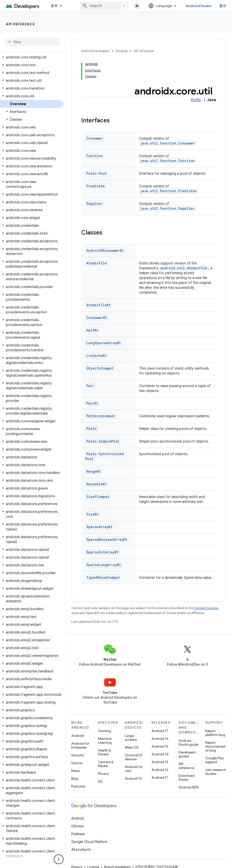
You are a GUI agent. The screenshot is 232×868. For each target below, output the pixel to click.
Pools (91, 429)
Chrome (77, 826)
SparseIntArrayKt (102, 552)
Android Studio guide (188, 742)
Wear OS (132, 747)
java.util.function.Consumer (168, 143)
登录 (223, 6)
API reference (21, 24)
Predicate (96, 186)
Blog (75, 778)
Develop (122, 51)
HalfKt (92, 330)
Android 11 (160, 778)
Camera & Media (106, 764)
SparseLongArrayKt (104, 565)
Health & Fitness (104, 752)
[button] (32, 57)
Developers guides (187, 754)
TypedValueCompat (103, 577)
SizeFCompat (98, 497)
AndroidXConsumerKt (105, 250)
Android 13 (160, 762)
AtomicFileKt (98, 305)
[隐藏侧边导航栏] (59, 859)
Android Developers (95, 51)
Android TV (133, 778)
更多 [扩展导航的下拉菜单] (54, 6)
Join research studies (216, 772)
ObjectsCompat (100, 368)
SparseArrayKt (99, 527)
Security (78, 755)
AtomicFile (97, 263)
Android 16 (160, 739)
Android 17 (160, 731)
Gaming (104, 731)
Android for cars (134, 769)
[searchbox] (33, 42)
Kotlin (196, 100)
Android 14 (160, 754)
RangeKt (94, 471)
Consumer (95, 138)
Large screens (131, 738)
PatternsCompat (101, 416)
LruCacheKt (97, 356)
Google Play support (214, 760)
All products (81, 850)
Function (95, 156)
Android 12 (160, 770)
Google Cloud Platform (89, 842)
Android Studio (199, 6)
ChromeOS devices (134, 757)
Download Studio (186, 778)
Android (78, 736)
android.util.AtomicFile (184, 268)
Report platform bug (215, 733)
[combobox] (104, 6)
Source (77, 763)
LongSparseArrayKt (104, 343)
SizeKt (92, 514)
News (76, 771)
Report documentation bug (215, 746)
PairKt (92, 403)
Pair (90, 386)
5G (100, 781)
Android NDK (189, 787)
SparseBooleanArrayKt (107, 539)
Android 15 (160, 746)
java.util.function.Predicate (169, 191)
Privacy (103, 774)
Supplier (95, 203)
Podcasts (78, 786)
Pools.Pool (97, 173)
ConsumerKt (97, 318)
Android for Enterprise (80, 745)
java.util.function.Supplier (168, 208)
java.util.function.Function (168, 161)
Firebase (78, 834)
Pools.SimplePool (103, 441)
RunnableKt (96, 484)
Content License (206, 608)
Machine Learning (105, 741)
